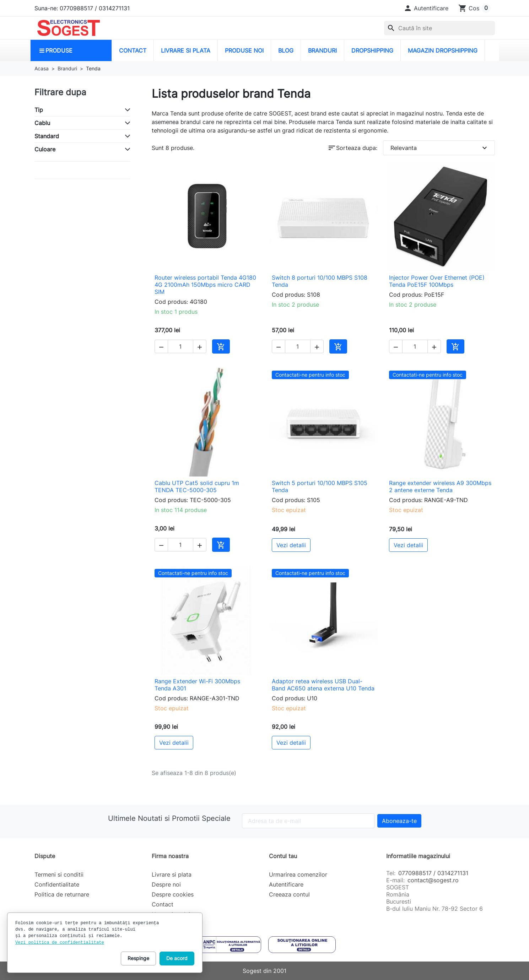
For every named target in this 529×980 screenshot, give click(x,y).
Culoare (45, 149)
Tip (39, 110)
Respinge (138, 958)
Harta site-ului (171, 914)
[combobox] (439, 28)
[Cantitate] (180, 346)
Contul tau (283, 856)
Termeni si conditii (59, 874)
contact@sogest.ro (433, 880)
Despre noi (166, 884)
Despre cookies (173, 894)
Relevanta (440, 148)
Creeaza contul (289, 894)
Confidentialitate (57, 884)
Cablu (42, 123)
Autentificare (286, 884)
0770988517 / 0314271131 (433, 873)
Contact (163, 904)
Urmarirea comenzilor (298, 874)
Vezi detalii (291, 545)
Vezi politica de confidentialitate (60, 943)
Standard (47, 136)
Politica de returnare (62, 894)
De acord (177, 958)
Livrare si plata (172, 874)
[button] (426, 8)
